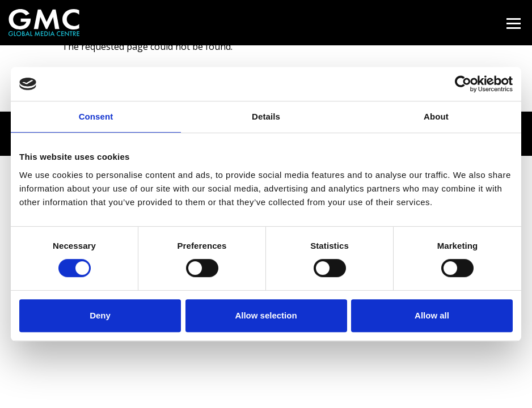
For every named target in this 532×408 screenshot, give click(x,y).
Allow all (432, 315)
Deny (100, 315)
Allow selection (266, 315)
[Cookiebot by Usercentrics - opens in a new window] (463, 84)
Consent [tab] (96, 116)
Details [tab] (266, 116)
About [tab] (436, 116)
